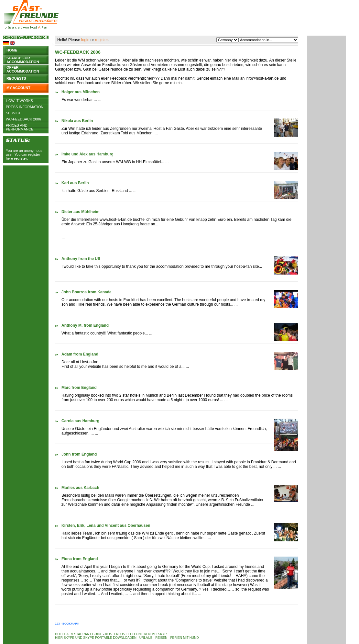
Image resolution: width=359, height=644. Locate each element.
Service (14, 113)
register (20, 158)
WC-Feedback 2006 (23, 119)
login (85, 40)
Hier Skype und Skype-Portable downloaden (96, 638)
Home (12, 50)
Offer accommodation (23, 69)
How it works (19, 101)
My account (18, 88)
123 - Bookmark (67, 624)
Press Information (25, 107)
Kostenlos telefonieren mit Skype (137, 634)
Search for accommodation (23, 59)
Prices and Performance (20, 125)
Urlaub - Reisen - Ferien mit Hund (169, 638)
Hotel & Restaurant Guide (79, 634)
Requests (16, 78)
